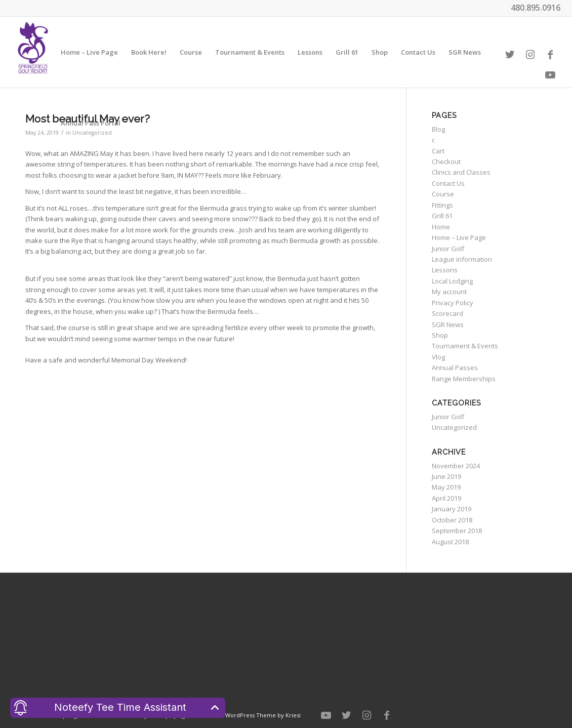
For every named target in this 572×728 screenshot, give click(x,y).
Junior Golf (448, 249)
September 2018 (457, 531)
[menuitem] (89, 52)
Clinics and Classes (461, 172)
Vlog (438, 357)
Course (443, 194)
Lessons (445, 270)
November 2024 (456, 466)
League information (462, 259)
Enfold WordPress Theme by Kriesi (254, 715)
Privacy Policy (453, 303)
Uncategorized (454, 427)
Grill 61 (442, 216)
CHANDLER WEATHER (286, 634)
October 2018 (452, 520)
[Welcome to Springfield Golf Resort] (33, 52)
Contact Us (448, 183)
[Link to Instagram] (530, 55)
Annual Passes (455, 368)
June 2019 (446, 476)
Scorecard (447, 313)
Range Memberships (464, 379)
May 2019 (446, 487)
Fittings (442, 205)
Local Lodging (452, 281)
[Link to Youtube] (550, 75)
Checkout (446, 161)
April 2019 (446, 498)
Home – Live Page (459, 237)
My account (449, 292)
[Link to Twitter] (510, 55)
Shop (440, 335)
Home (441, 227)
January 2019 (452, 509)
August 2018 (450, 542)
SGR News (448, 325)
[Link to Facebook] (550, 55)
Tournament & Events (465, 346)
